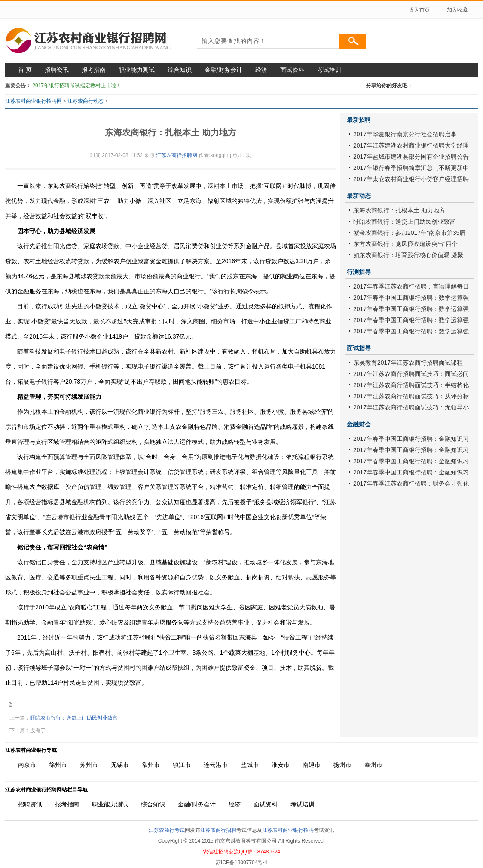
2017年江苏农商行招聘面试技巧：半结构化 (411, 385)
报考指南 (94, 70)
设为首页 (419, 10)
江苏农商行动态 (86, 101)
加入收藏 (457, 10)
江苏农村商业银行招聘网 (34, 101)
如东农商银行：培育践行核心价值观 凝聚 (408, 255)
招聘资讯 (57, 70)
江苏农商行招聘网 (177, 155)
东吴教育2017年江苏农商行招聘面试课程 (408, 363)
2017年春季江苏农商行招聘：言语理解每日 (411, 286)
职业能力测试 (137, 70)
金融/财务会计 (223, 70)
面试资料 (292, 70)
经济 (261, 70)
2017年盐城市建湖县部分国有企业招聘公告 (411, 157)
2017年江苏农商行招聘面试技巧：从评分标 (411, 396)
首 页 (25, 70)
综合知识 (180, 70)
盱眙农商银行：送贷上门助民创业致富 (74, 718)
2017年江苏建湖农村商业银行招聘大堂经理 (411, 145)
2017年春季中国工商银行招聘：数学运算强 (411, 298)
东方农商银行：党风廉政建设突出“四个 (405, 244)
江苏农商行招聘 (218, 830)
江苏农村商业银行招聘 (288, 830)
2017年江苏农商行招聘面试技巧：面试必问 (411, 374)
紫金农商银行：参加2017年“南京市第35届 (409, 233)
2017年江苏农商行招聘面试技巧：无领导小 (411, 407)
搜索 (353, 41)
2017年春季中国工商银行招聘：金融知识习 (411, 439)
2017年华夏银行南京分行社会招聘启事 (405, 134)
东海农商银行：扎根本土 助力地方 (399, 210)
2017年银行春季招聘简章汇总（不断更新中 (411, 168)
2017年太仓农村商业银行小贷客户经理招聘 (411, 179)
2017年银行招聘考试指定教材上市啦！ (77, 86)
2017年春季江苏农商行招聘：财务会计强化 (411, 483)
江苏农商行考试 (167, 830)
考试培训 (329, 70)
